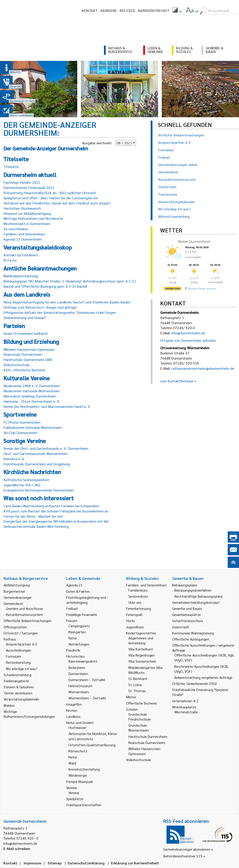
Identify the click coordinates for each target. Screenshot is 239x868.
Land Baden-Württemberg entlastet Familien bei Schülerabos (51, 506)
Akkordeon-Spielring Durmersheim (30, 396)
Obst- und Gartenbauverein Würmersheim (35, 454)
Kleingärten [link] (77, 632)
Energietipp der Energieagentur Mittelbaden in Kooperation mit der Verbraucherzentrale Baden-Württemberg (56, 524)
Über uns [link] (135, 602)
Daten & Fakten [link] (78, 591)
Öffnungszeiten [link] (15, 627)
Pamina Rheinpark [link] (80, 782)
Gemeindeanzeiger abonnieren (187, 849)
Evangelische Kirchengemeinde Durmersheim (39, 490)
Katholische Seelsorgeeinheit (26, 480)
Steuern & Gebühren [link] (19, 687)
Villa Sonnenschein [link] (142, 661)
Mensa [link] (131, 697)
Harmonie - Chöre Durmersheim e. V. (32, 401)
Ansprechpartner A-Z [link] (22, 644)
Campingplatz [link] (79, 626)
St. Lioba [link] (135, 685)
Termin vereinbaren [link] (18, 693)
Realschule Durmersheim (23, 354)
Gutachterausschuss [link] (188, 621)
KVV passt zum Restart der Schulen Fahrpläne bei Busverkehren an (56, 511)
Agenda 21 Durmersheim (23, 239)
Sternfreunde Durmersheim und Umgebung (37, 464)
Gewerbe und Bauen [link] (187, 608)
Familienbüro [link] (138, 590)
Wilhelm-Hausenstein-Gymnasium (29, 349)
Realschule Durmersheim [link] (147, 743)
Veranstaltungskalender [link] (21, 699)
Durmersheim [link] (78, 674)
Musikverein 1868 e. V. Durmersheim (32, 386)
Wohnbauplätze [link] (184, 707)
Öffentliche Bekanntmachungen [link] (27, 621)
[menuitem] (177, 11)
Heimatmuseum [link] (80, 686)
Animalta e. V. (14, 459)
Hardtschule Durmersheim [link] (148, 736)
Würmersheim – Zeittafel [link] (87, 698)
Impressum (33, 863)
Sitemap (55, 863)
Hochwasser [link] (77, 727)
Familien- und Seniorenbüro (24, 234)
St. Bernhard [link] (138, 679)
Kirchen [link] (72, 710)
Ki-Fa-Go (10, 260)
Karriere (109, 10)
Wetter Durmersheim (194, 241)
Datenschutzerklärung (86, 863)
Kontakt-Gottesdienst (21, 255)
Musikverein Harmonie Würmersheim (32, 391)
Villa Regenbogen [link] (142, 655)
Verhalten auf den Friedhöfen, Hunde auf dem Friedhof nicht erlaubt (57, 203)
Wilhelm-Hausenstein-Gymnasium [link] (145, 751)
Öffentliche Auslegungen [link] (191, 639)
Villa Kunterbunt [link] (141, 649)
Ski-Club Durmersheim (20, 433)
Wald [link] (72, 763)
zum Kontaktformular (177, 381)
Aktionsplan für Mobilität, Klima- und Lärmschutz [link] (93, 736)
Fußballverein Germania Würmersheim (33, 427)
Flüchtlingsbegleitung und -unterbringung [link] (87, 600)
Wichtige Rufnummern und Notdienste (33, 218)
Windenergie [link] (78, 775)
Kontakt (90, 10)
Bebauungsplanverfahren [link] (193, 590)
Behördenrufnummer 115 (183, 856)
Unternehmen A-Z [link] (185, 701)
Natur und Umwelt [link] (80, 722)
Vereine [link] (74, 793)
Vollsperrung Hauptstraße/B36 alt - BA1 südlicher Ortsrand (49, 193)
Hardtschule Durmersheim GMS (28, 359)
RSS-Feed (127, 10)
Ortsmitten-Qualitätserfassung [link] (92, 745)
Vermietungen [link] (79, 644)
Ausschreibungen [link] (19, 650)
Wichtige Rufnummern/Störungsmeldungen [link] (29, 714)
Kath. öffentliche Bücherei (24, 370)
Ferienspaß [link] (134, 614)
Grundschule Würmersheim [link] (139, 728)
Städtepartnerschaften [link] (84, 805)
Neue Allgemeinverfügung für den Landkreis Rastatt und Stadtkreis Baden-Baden (67, 302)
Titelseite (11, 166)
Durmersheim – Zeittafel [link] (87, 680)
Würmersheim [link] (79, 692)
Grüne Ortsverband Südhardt (26, 333)
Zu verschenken (16, 229)
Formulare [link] (14, 656)
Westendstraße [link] (186, 712)
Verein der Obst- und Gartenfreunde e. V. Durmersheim (46, 448)
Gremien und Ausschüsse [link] (24, 608)
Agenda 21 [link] (74, 585)
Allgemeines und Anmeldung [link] (141, 640)
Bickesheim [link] (77, 667)
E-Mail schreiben (17, 848)
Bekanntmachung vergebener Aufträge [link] (203, 677)
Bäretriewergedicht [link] (83, 661)
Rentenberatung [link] (18, 662)
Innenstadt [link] (181, 627)
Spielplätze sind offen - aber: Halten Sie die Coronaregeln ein (51, 198)
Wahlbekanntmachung (21, 276)
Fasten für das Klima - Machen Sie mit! (33, 516)
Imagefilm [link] (74, 704)
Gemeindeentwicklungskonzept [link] (196, 602)
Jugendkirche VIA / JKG (22, 485)
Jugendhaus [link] (135, 627)
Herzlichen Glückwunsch (22, 208)
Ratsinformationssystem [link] (24, 614)
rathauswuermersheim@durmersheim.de (203, 368)
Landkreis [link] (73, 716)
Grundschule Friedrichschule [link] (140, 717)
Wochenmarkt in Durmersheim (27, 224)
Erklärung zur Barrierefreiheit (135, 863)
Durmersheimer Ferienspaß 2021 (29, 187)
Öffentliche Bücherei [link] (141, 703)
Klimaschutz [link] (78, 751)
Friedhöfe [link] (73, 650)
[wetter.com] (173, 289)
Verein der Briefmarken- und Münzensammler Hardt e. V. (47, 406)
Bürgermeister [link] (14, 591)
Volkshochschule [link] (139, 760)
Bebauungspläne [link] (185, 585)
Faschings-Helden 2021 (22, 182)
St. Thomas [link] (137, 691)
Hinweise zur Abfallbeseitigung (27, 213)
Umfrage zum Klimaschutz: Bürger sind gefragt (40, 307)
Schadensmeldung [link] (18, 675)
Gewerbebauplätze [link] (186, 614)
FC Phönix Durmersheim (22, 422)
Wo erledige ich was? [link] (22, 669)
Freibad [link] (72, 608)
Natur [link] (73, 638)
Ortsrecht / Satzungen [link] (21, 633)
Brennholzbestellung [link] (84, 769)
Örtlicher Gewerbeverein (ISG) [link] (194, 683)
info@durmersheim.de (188, 333)
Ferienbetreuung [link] (138, 608)
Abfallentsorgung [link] (17, 585)
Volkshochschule (17, 365)
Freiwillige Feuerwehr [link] (82, 614)
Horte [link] (130, 621)
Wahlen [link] (9, 705)
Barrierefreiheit (154, 10)
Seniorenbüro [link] (138, 596)
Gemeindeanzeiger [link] (18, 597)
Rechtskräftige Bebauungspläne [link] (199, 596)
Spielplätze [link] (75, 799)
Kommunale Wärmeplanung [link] (193, 633)
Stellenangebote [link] (16, 681)
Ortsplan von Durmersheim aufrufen (188, 340)
